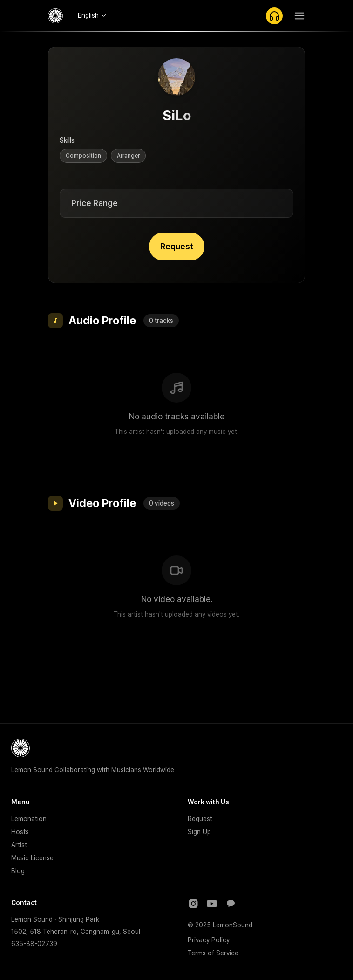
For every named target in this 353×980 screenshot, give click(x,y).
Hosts (20, 832)
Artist (19, 845)
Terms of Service (213, 953)
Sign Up (199, 832)
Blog (18, 871)
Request (177, 246)
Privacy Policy (209, 940)
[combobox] (92, 15)
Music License (32, 858)
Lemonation (29, 819)
